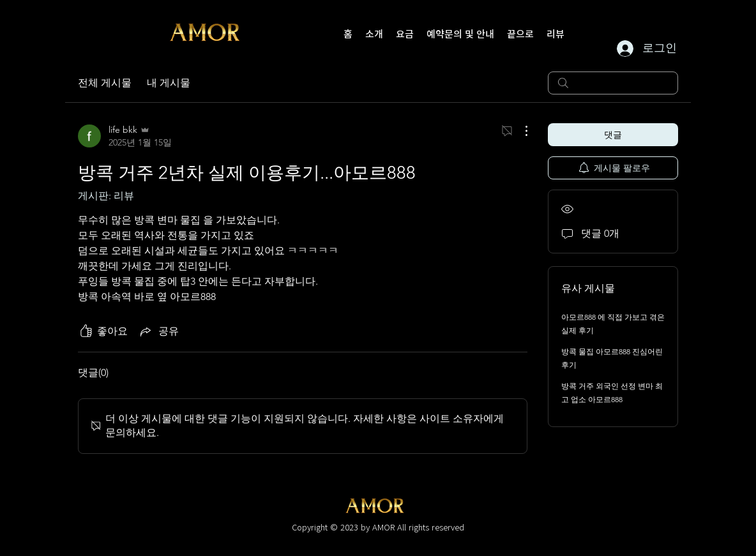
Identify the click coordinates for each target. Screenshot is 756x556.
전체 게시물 (105, 83)
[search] (613, 83)
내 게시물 (169, 83)
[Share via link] (158, 331)
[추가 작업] (520, 131)
